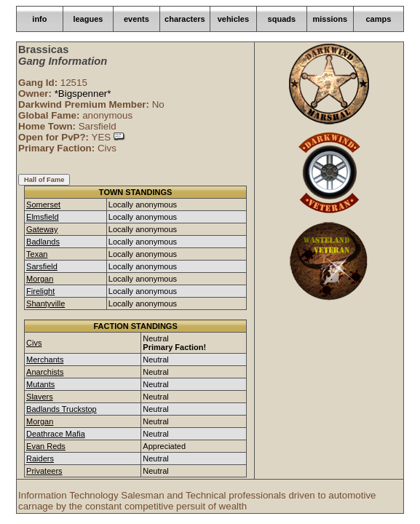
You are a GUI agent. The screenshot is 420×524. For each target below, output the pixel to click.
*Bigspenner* (83, 94)
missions (330, 19)
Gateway (42, 229)
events (136, 19)
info (39, 19)
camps (378, 19)
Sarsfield (42, 266)
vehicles (233, 19)
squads (282, 19)
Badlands (43, 242)
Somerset (43, 205)
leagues (88, 19)
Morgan (40, 279)
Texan (37, 254)
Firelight (40, 291)
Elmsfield (43, 217)
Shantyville (45, 303)
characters (185, 19)
